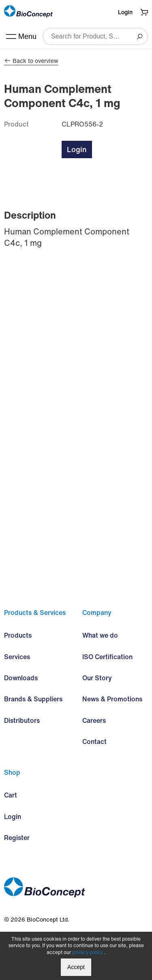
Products (18, 635)
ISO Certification (107, 657)
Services (17, 657)
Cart (11, 795)
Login (125, 12)
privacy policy (88, 952)
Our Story (97, 678)
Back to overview (31, 61)
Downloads (21, 678)
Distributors (22, 720)
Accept (76, 967)
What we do (100, 635)
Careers (94, 720)
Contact (94, 741)
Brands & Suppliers (33, 699)
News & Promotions (112, 699)
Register (17, 838)
